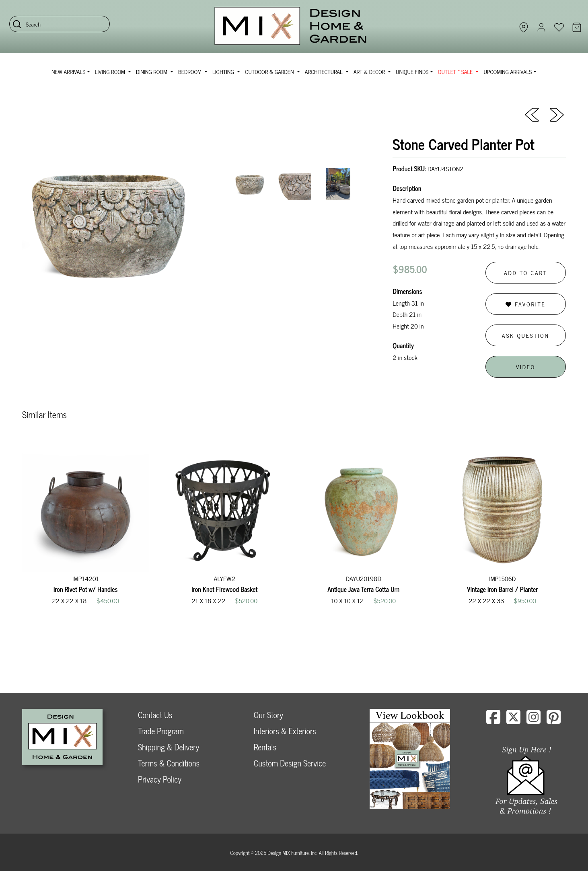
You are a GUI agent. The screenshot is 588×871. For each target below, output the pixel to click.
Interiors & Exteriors (285, 731)
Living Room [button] (111, 71)
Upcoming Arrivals (508, 71)
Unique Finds (412, 71)
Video (526, 367)
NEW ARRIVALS (68, 71)
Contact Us (155, 715)
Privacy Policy (160, 779)
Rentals (265, 747)
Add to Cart (526, 272)
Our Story (268, 715)
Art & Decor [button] (370, 71)
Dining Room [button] (152, 71)
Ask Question (526, 335)
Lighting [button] (224, 71)
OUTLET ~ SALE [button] (456, 71)
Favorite (525, 304)
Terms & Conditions (169, 763)
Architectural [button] (325, 71)
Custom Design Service (290, 763)
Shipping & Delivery (169, 747)
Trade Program (161, 731)
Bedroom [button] (191, 71)
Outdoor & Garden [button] (270, 71)
